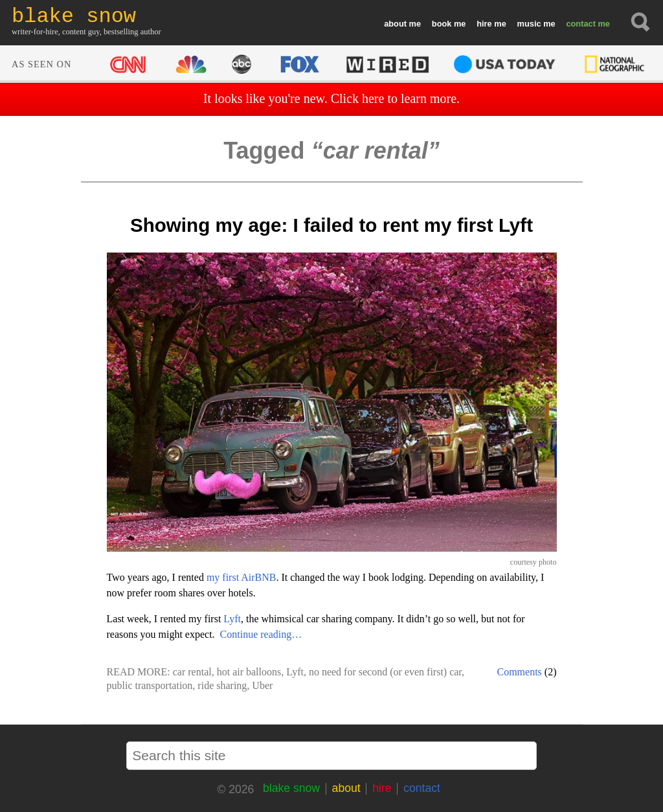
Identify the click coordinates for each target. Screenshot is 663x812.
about (395, 24)
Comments (520, 672)
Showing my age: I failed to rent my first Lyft (331, 225)
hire (484, 24)
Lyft (232, 619)
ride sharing (222, 685)
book (442, 24)
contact (581, 24)
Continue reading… (261, 634)
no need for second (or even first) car (385, 672)
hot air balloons (249, 672)
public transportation (150, 685)
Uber (262, 685)
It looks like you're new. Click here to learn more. (331, 98)
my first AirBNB (242, 577)
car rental (192, 672)
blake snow (291, 788)
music (529, 24)
